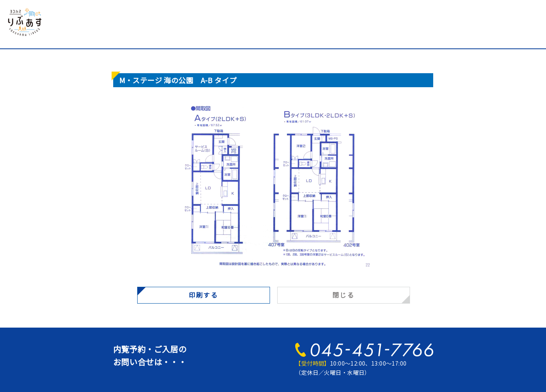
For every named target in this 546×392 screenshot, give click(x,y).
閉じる (343, 295)
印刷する (204, 295)
